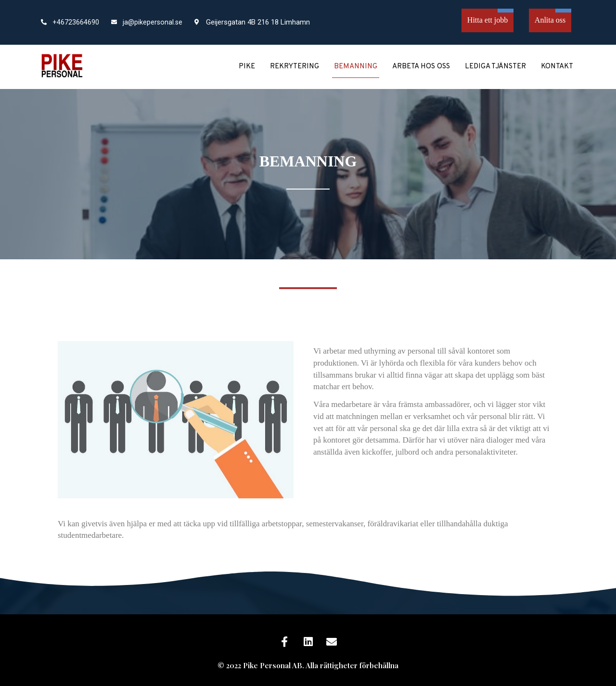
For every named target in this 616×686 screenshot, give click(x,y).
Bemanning (356, 67)
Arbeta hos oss (421, 67)
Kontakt (557, 67)
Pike (247, 67)
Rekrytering (295, 67)
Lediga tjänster (495, 67)
